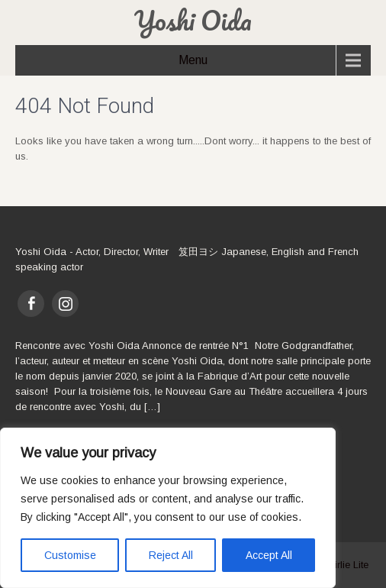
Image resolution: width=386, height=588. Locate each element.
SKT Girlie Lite (337, 565)
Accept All (269, 555)
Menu (193, 60)
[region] (168, 508)
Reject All (171, 555)
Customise (70, 555)
